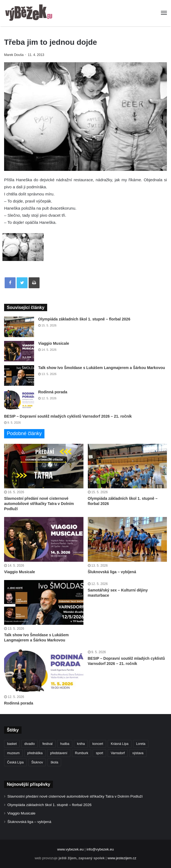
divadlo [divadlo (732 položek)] (29, 744)
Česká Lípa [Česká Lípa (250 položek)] (15, 762)
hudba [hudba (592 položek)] (65, 744)
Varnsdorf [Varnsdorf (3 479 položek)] (118, 753)
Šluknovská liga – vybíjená (112, 572)
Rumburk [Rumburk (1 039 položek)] (82, 753)
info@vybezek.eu (100, 849)
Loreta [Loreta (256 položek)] (141, 744)
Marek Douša (14, 55)
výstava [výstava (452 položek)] (138, 753)
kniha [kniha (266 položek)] (81, 744)
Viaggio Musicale (54, 343)
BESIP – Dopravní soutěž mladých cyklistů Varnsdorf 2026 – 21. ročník (68, 416)
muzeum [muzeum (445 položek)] (13, 753)
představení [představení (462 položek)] (59, 753)
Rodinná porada (53, 392)
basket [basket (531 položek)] (12, 744)
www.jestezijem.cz (122, 858)
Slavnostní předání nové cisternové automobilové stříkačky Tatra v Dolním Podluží (39, 504)
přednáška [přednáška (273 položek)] (35, 753)
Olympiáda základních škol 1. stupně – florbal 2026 (84, 319)
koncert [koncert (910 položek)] (98, 744)
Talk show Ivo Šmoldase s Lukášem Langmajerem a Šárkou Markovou (102, 368)
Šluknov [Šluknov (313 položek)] (37, 762)
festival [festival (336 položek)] (47, 744)
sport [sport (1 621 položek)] (99, 753)
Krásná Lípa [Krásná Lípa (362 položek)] (120, 744)
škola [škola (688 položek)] (54, 762)
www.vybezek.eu (70, 849)
